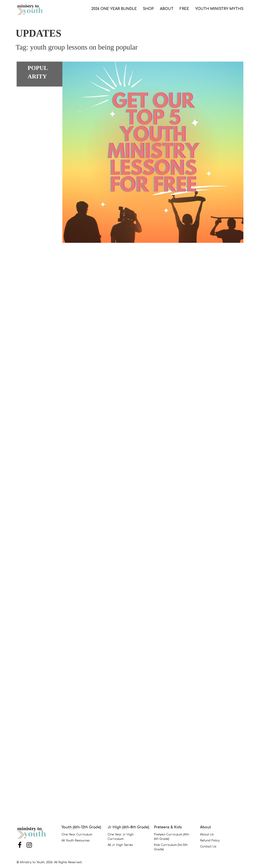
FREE (184, 9)
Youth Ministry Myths (219, 9)
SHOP (148, 9)
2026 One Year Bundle (114, 9)
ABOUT (167, 9)
